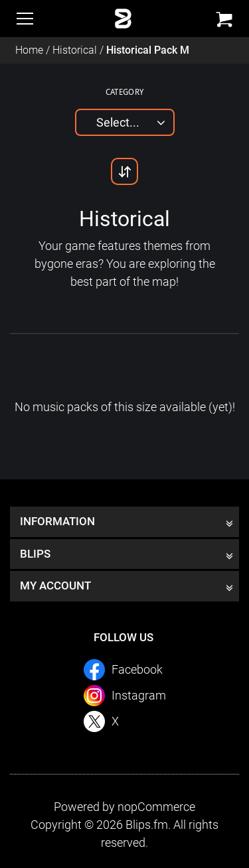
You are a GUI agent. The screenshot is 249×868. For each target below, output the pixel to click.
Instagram (139, 695)
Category (125, 92)
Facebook (137, 669)
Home (29, 50)
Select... (118, 122)
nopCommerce (156, 807)
